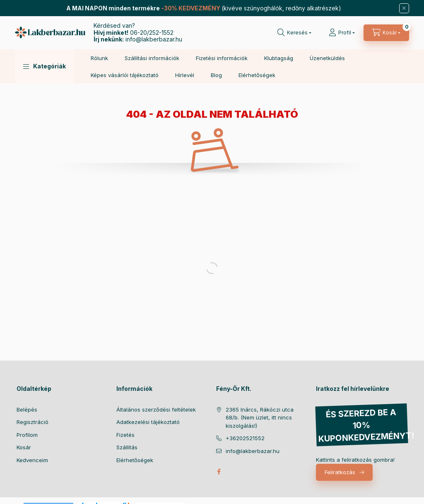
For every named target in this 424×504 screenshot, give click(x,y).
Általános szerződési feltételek (156, 409)
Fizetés (125, 435)
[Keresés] (294, 33)
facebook (219, 472)
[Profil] (342, 33)
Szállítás (127, 447)
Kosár (24, 447)
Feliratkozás (340, 472)
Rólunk (99, 58)
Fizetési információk (222, 58)
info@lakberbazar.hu (154, 39)
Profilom (27, 435)
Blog (216, 75)
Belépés (27, 409)
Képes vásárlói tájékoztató (125, 75)
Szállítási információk (152, 58)
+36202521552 (245, 438)
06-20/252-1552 (152, 33)
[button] (45, 66)
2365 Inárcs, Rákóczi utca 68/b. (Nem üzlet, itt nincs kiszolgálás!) (260, 418)
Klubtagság (279, 58)
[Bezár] (404, 8)
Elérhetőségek (257, 75)
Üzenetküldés (327, 58)
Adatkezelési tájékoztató (148, 422)
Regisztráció (33, 422)
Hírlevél (185, 75)
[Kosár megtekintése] (386, 33)
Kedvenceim (32, 460)
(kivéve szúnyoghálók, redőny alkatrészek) (204, 8)
